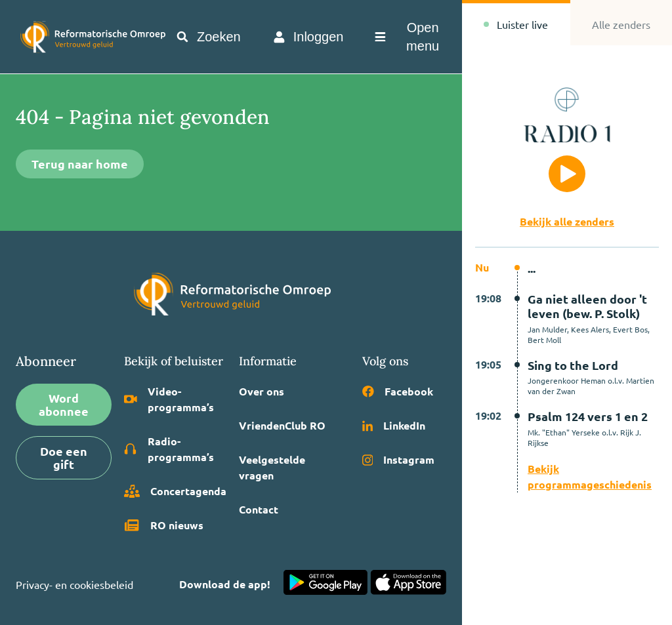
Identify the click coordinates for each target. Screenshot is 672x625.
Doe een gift (64, 457)
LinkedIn (394, 425)
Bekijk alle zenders (567, 221)
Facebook (398, 391)
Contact (259, 509)
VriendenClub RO (282, 425)
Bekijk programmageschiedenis (590, 476)
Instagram (399, 459)
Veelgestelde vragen (272, 467)
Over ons (262, 391)
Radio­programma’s (169, 449)
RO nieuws (164, 525)
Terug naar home (80, 164)
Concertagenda (175, 491)
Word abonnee (64, 404)
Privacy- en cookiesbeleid (74, 584)
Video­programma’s (169, 399)
